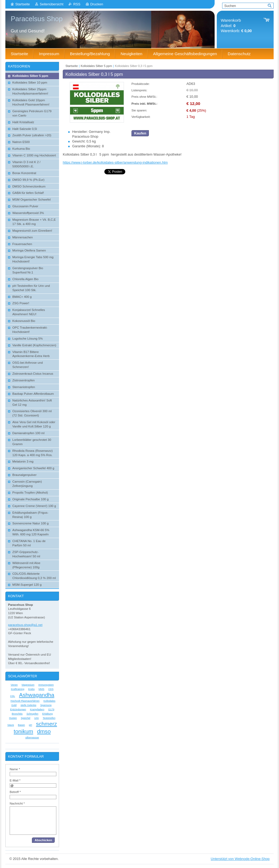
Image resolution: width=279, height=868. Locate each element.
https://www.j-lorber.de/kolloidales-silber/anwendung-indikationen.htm (115, 162)
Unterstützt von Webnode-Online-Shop (240, 859)
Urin (37, 718)
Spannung (46, 705)
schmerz (46, 724)
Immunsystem (46, 685)
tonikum (23, 731)
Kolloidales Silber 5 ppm (96, 66)
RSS (77, 4)
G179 (51, 709)
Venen (14, 685)
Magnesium (28, 685)
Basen (21, 725)
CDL (13, 696)
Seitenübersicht (52, 4)
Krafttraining (18, 689)
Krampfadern (37, 709)
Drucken (97, 4)
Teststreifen (49, 718)
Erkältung (47, 714)
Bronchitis (17, 714)
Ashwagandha (37, 695)
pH (31, 725)
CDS (51, 689)
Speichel (26, 718)
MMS (41, 689)
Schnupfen (32, 714)
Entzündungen (18, 709)
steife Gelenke (28, 705)
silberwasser (32, 738)
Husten (13, 718)
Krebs (31, 689)
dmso (44, 731)
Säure (11, 725)
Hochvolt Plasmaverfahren (25, 701)
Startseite (23, 4)
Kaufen (140, 133)
